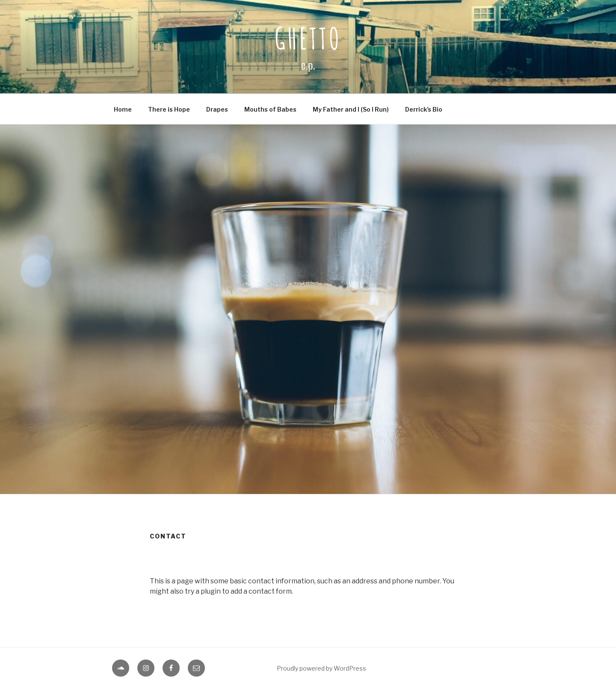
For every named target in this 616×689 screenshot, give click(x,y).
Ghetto (308, 38)
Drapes (217, 109)
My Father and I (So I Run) (351, 109)
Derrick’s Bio (424, 109)
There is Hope (169, 109)
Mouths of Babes (270, 109)
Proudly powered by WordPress (321, 668)
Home (123, 109)
